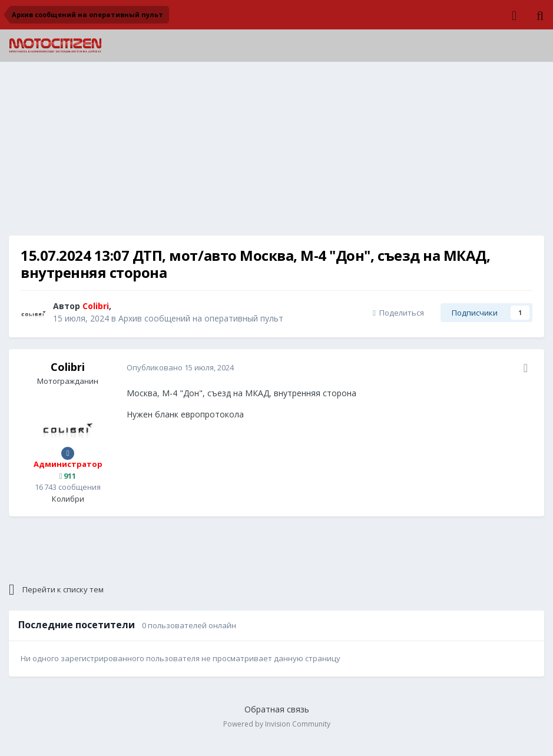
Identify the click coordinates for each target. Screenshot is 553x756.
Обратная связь (277, 709)
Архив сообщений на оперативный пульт (201, 318)
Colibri (68, 367)
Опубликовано (180, 367)
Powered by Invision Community (277, 724)
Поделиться (398, 313)
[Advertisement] (277, 153)
